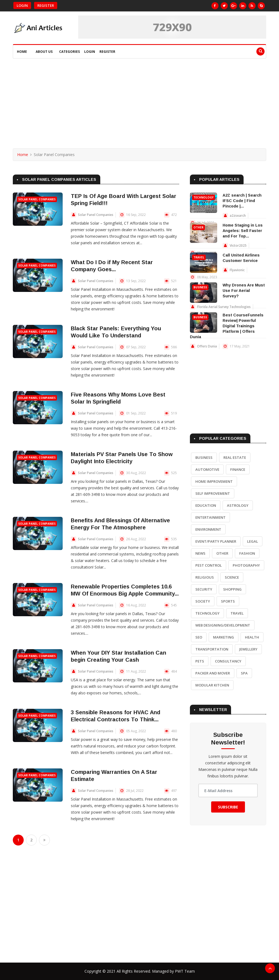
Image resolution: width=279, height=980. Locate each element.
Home (22, 52)
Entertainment (210, 517)
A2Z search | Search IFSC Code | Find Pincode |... (242, 201)
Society (203, 601)
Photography (246, 565)
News (200, 553)
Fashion (247, 553)
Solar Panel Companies (37, 199)
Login (22, 5)
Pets (200, 661)
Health (252, 637)
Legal (253, 541)
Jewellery (248, 649)
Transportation (212, 649)
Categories (69, 52)
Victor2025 (238, 245)
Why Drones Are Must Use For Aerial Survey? (244, 291)
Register (46, 5)
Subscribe (228, 807)
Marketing (224, 637)
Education (206, 505)
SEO (199, 637)
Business (200, 287)
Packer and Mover (213, 673)
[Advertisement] (139, 99)
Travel (199, 257)
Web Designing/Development (223, 625)
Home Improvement (214, 481)
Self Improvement (213, 493)
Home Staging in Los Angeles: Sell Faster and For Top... (243, 231)
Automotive (207, 469)
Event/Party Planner (216, 541)
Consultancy (228, 661)
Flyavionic (237, 270)
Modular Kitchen (212, 685)
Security (204, 589)
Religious (205, 577)
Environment (208, 529)
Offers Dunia (207, 346)
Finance (238, 469)
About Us (44, 52)
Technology (204, 197)
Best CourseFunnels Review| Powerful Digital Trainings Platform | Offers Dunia (227, 326)
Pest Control (209, 565)
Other (198, 227)
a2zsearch (238, 216)
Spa (244, 673)
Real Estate (235, 457)
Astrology (238, 505)
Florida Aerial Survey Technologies (224, 307)
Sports (228, 601)
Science (232, 577)
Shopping (232, 589)
